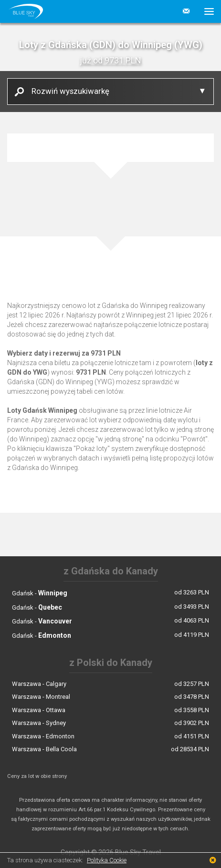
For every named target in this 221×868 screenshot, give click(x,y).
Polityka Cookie (107, 860)
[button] (205, 11)
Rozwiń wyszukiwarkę (67, 91)
